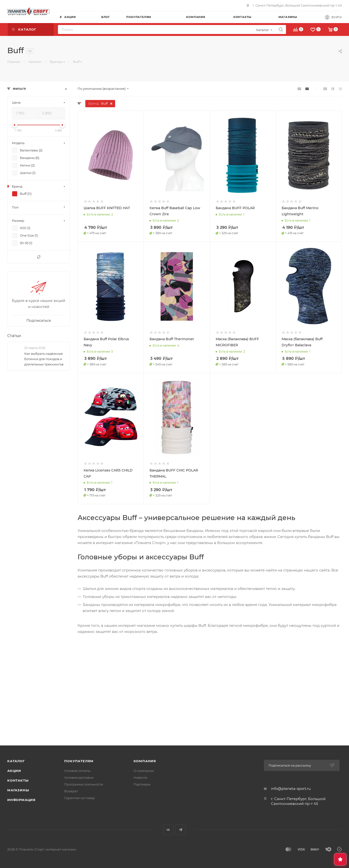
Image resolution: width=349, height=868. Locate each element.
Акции (14, 771)
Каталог (16, 761)
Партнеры (142, 784)
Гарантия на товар (79, 798)
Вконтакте (168, 830)
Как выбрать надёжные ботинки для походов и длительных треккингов (44, 359)
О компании (144, 771)
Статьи (14, 336)
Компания (145, 761)
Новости (140, 777)
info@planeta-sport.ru (291, 789)
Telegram (181, 830)
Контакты (18, 780)
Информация (21, 800)
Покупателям (79, 761)
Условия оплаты (77, 771)
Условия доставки (79, 777)
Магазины (18, 790)
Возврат (71, 791)
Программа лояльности (84, 784)
